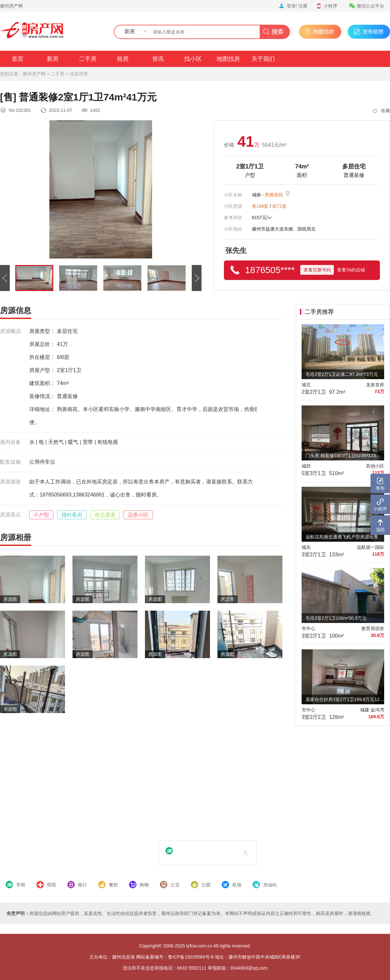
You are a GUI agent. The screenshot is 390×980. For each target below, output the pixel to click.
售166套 (260, 206)
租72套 (279, 206)
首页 (18, 59)
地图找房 (228, 59)
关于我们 (263, 59)
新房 (53, 59)
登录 (291, 6)
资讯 (158, 59)
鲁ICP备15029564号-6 (191, 957)
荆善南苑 (274, 195)
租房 (123, 59)
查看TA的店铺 (351, 270)
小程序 (327, 6)
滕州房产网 (11, 6)
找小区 (193, 59)
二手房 (88, 59)
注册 (303, 6)
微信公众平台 (367, 6)
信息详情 (79, 74)
